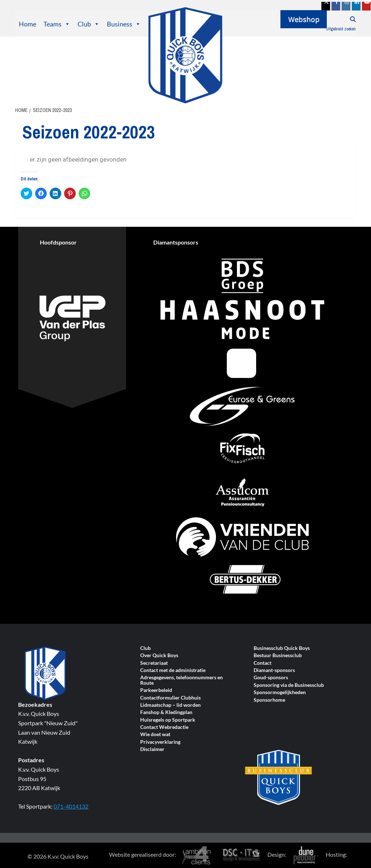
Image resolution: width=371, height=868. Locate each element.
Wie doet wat (155, 735)
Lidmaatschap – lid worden (170, 705)
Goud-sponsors (271, 678)
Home (28, 24)
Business (124, 24)
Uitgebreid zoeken (341, 29)
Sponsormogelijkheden (280, 692)
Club (89, 24)
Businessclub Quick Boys (282, 648)
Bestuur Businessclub (278, 656)
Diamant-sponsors (274, 670)
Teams (57, 24)
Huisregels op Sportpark (168, 720)
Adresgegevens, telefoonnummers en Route (182, 680)
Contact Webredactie (164, 727)
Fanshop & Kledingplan (166, 712)
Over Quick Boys (159, 656)
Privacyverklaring (160, 742)
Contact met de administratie (173, 670)
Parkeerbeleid (156, 690)
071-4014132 (71, 806)
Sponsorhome (269, 700)
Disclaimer (152, 749)
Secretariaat (154, 663)
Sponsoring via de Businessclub (289, 685)
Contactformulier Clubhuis (170, 698)
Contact (262, 663)
